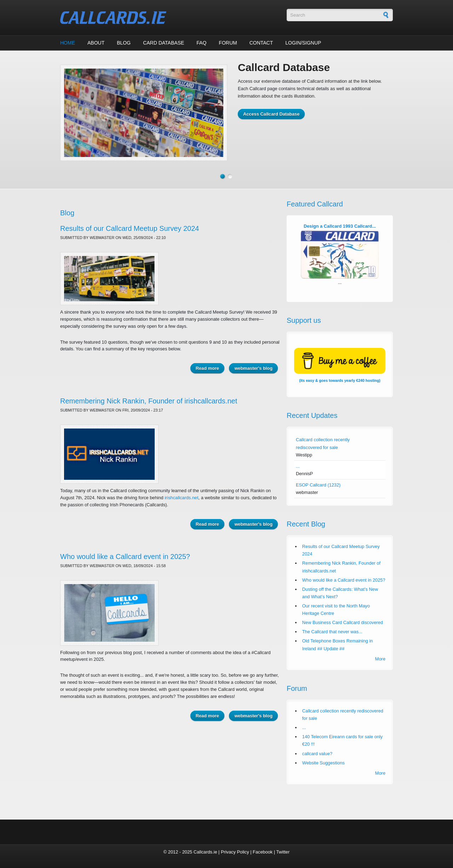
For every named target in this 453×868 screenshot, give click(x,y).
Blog (124, 43)
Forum (228, 43)
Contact (261, 43)
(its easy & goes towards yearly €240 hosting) (340, 365)
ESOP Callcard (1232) (318, 485)
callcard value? (317, 754)
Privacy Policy (235, 852)
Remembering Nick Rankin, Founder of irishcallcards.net (149, 401)
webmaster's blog (253, 368)
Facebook (263, 852)
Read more (210, 368)
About (96, 43)
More (380, 659)
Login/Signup (303, 43)
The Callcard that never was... (332, 632)
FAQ (201, 43)
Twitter (283, 852)
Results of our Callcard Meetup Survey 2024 (130, 228)
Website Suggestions (323, 763)
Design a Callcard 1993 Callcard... (340, 226)
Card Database (164, 43)
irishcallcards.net (181, 498)
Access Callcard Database (271, 114)
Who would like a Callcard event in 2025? (125, 557)
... (298, 466)
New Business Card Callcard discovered (343, 622)
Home (68, 43)
